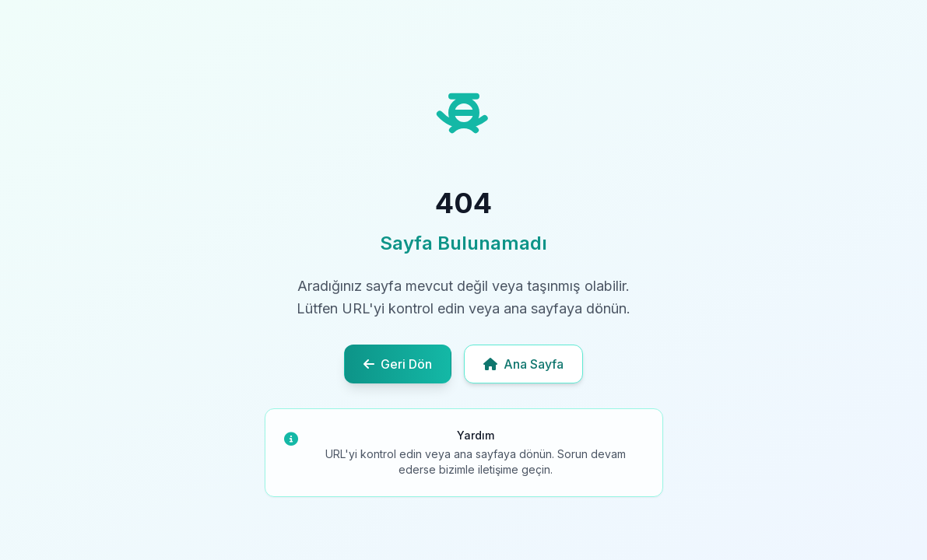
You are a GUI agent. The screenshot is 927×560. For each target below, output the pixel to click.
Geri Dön (398, 364)
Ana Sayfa (523, 364)
